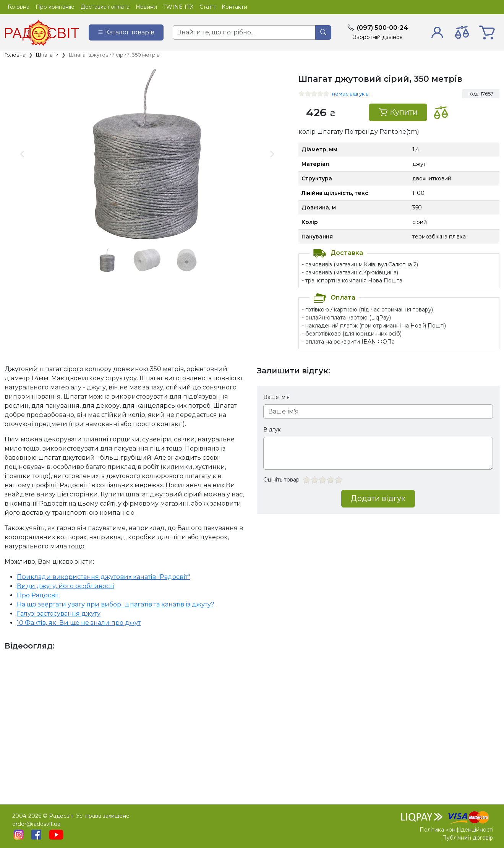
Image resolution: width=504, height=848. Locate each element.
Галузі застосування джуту (59, 614)
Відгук (272, 430)
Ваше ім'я (276, 397)
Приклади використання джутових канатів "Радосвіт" (103, 577)
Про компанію (55, 7)
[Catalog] (126, 32)
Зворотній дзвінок (378, 37)
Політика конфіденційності (456, 830)
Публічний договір (468, 838)
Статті (207, 7)
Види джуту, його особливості (65, 586)
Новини (146, 7)
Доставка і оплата (105, 7)
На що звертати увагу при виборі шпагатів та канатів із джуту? (116, 604)
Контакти (234, 7)
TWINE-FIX (178, 7)
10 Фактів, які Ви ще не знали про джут (79, 623)
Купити (398, 112)
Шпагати (47, 55)
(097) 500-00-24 (382, 28)
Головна (19, 7)
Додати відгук (378, 498)
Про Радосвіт (38, 595)
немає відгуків (350, 94)
